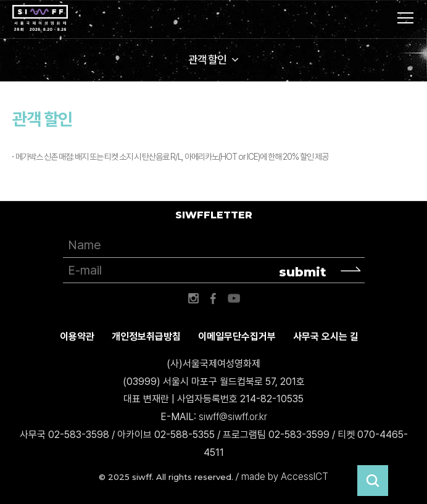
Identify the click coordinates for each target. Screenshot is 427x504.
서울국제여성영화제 (40, 19)
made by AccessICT (285, 477)
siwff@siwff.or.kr (233, 417)
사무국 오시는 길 (326, 337)
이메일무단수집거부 (237, 337)
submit (303, 272)
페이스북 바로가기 (213, 299)
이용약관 (77, 337)
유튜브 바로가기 (234, 299)
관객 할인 (207, 60)
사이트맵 (405, 18)
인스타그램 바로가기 (193, 299)
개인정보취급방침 (146, 337)
